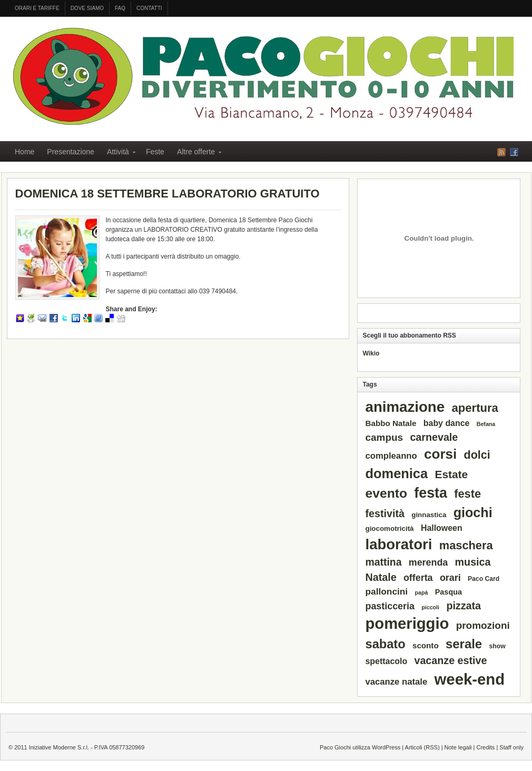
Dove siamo (87, 8)
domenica (397, 473)
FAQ (120, 8)
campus (385, 437)
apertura (475, 408)
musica (473, 562)
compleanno (391, 456)
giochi (473, 512)
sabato (386, 644)
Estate (451, 474)
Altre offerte (196, 153)
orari (450, 578)
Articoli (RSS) (422, 747)
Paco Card (484, 579)
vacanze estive (450, 660)
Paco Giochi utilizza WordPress (360, 747)
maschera (466, 545)
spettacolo (387, 661)
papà (422, 592)
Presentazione (71, 152)
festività (385, 513)
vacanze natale (397, 682)
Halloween (442, 528)
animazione (405, 407)
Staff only (511, 747)
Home (24, 152)
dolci (477, 455)
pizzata (464, 606)
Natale (381, 577)
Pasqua (449, 592)
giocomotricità (390, 528)
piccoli (430, 607)
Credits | (488, 747)
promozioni (483, 625)
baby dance (447, 423)
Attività (118, 153)
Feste (155, 152)
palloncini (387, 591)
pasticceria (390, 606)
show (497, 646)
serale (464, 644)
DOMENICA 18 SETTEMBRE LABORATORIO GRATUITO (168, 194)
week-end (470, 679)
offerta (418, 578)
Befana (486, 424)
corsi (440, 454)
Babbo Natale (391, 423)
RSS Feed (501, 152)
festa (430, 493)
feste (467, 494)
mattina (384, 562)
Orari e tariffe (37, 8)
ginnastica (429, 515)
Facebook (514, 152)
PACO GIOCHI (263, 76)
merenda (428, 562)
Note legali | (461, 747)
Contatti (149, 8)
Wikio (371, 353)
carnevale (434, 437)
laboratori (399, 544)
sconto (426, 645)
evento (386, 493)
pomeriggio (407, 624)
